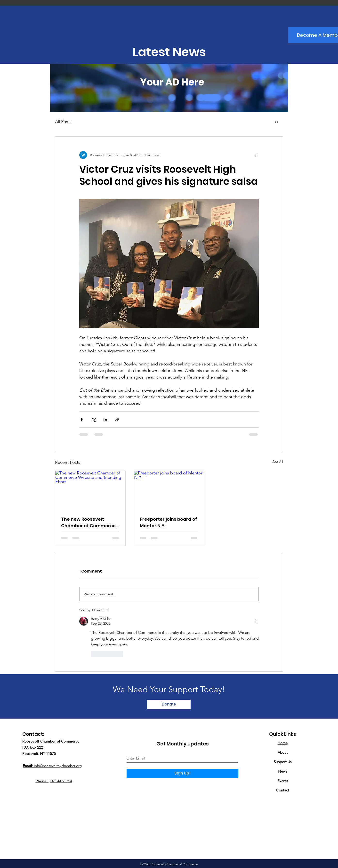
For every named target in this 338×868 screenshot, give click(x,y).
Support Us (283, 762)
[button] (277, 122)
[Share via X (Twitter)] (93, 420)
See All (278, 462)
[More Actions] (256, 621)
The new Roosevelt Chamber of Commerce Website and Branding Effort (88, 523)
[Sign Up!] (182, 773)
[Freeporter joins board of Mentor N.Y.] (169, 490)
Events (283, 781)
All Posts (63, 122)
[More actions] (256, 155)
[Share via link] (117, 420)
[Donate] (169, 705)
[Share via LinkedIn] (105, 420)
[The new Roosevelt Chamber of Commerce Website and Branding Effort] (90, 490)
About (283, 752)
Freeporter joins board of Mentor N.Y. (169, 522)
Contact (283, 790)
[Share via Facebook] (82, 420)
